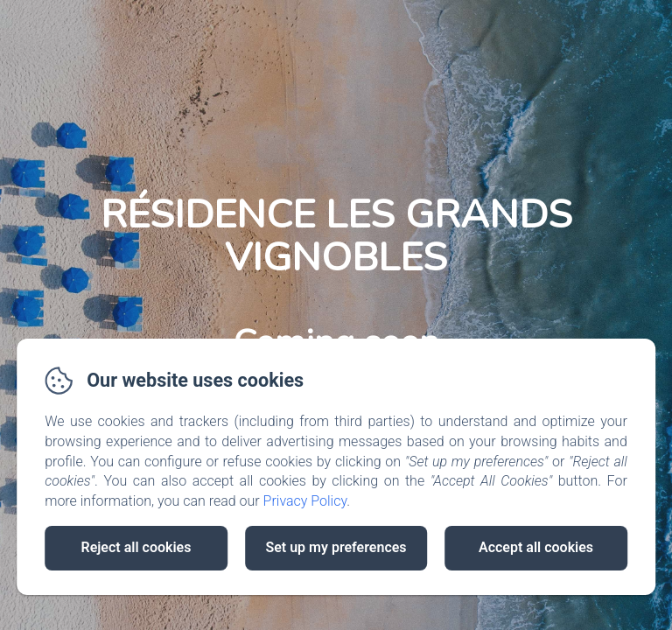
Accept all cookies (536, 547)
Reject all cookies (136, 547)
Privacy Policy (305, 501)
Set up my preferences (336, 547)
